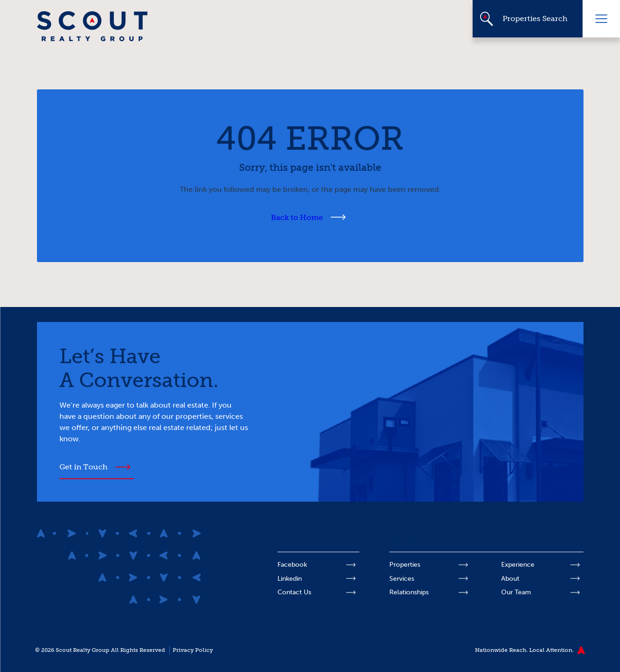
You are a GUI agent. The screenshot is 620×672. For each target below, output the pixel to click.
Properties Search (535, 18)
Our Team (516, 592)
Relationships (409, 592)
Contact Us (294, 592)
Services (402, 579)
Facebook (292, 565)
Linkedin (290, 579)
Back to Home (297, 217)
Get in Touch (84, 467)
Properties (405, 565)
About (510, 579)
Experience (518, 565)
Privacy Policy (193, 650)
